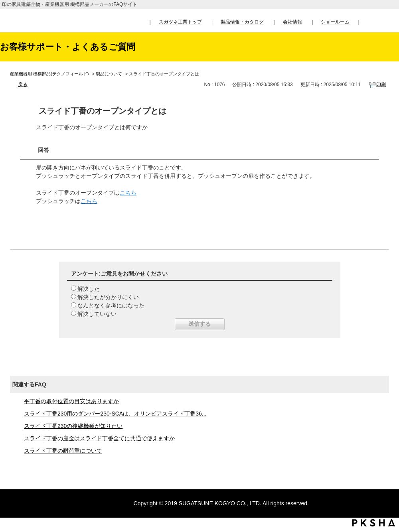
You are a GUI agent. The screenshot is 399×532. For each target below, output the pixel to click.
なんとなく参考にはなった (111, 305)
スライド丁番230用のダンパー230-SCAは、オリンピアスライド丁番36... (115, 414)
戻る (23, 85)
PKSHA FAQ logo (374, 523)
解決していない (97, 314)
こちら (128, 193)
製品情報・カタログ (242, 22)
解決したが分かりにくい (108, 297)
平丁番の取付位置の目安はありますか (71, 401)
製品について (109, 74)
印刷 (381, 85)
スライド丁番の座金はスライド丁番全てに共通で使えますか (99, 438)
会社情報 (292, 22)
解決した (89, 289)
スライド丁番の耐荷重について (63, 451)
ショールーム (335, 22)
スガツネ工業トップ (180, 22)
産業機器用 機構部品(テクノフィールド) (49, 74)
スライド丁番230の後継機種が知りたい (73, 426)
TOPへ (385, 451)
